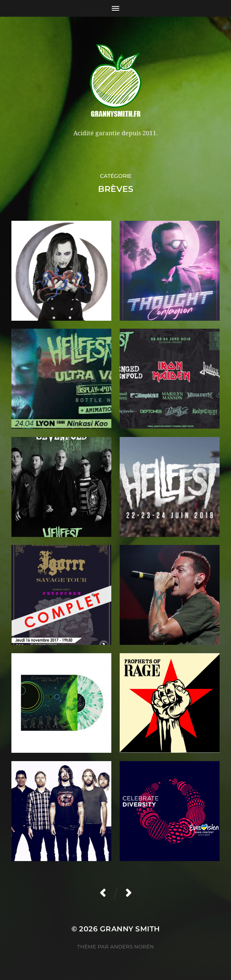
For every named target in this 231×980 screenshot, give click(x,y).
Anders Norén (132, 947)
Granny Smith (130, 929)
